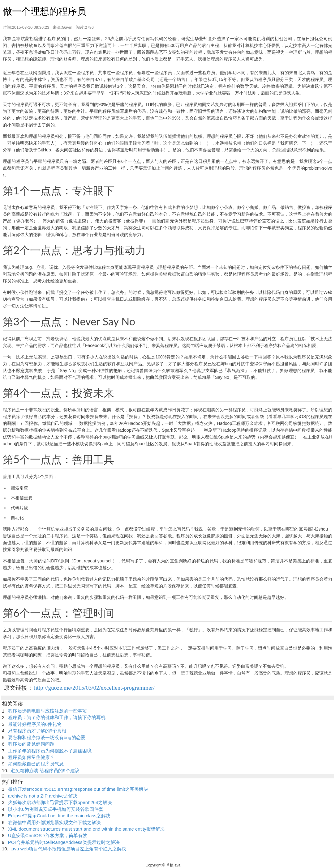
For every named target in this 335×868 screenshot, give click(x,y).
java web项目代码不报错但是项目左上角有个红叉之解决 (68, 849)
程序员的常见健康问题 (31, 744)
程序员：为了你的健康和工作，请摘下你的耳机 (57, 717)
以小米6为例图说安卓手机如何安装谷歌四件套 (56, 809)
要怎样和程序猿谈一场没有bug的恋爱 (47, 737)
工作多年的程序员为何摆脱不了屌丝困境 (50, 751)
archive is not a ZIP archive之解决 (43, 796)
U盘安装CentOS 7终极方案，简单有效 (48, 835)
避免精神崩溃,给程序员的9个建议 (45, 771)
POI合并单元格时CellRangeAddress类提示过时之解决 (64, 842)
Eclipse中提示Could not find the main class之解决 (59, 816)
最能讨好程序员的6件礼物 (35, 724)
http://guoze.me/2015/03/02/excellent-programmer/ (94, 688)
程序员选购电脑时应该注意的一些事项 (47, 711)
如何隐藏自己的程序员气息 (36, 764)
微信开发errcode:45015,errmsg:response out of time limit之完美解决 (78, 789)
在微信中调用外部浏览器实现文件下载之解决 (54, 822)
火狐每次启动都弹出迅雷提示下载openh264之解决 (60, 802)
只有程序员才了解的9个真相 (37, 731)
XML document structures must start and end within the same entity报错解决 (86, 829)
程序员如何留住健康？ (31, 757)
